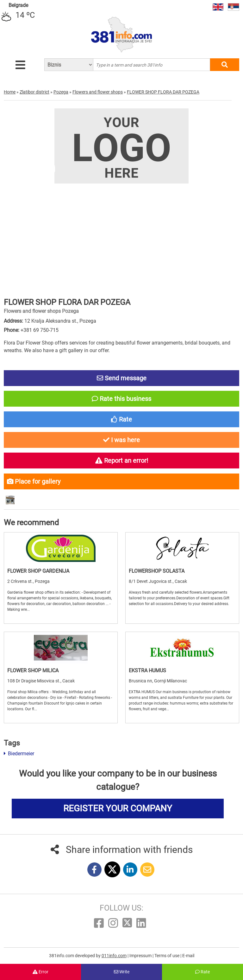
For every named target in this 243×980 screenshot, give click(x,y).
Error (40, 972)
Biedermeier (19, 754)
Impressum (141, 956)
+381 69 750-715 (40, 330)
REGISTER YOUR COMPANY (118, 808)
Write (122, 972)
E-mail (188, 956)
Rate (202, 972)
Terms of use (167, 956)
